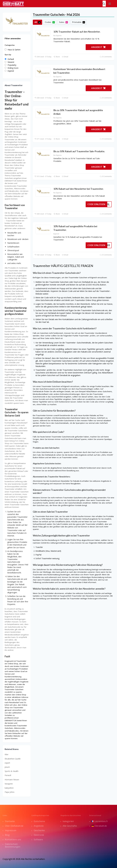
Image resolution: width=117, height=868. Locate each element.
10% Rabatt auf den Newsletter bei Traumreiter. (79, 189)
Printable (79, 22)
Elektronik (39, 835)
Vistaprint (9, 784)
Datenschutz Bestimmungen (13, 845)
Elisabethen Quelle (13, 759)
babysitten (9, 788)
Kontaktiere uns (13, 839)
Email (65, 57)
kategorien (68, 821)
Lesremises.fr (100, 821)
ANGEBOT (98, 47)
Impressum (11, 830)
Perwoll (8, 775)
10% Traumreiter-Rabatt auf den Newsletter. (77, 32)
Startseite (10, 821)
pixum (7, 767)
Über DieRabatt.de (14, 826)
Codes (50, 22)
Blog (7, 835)
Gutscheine (39, 821)
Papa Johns (10, 792)
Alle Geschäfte (70, 826)
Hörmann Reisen (12, 780)
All (37, 22)
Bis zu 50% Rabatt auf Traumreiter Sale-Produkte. (79, 151)
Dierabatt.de (99, 826)
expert (7, 763)
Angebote (39, 826)
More (69, 124)
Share (57, 57)
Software (38, 839)
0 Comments (106, 57)
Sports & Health (12, 771)
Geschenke (39, 830)
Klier (7, 754)
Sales (64, 22)
